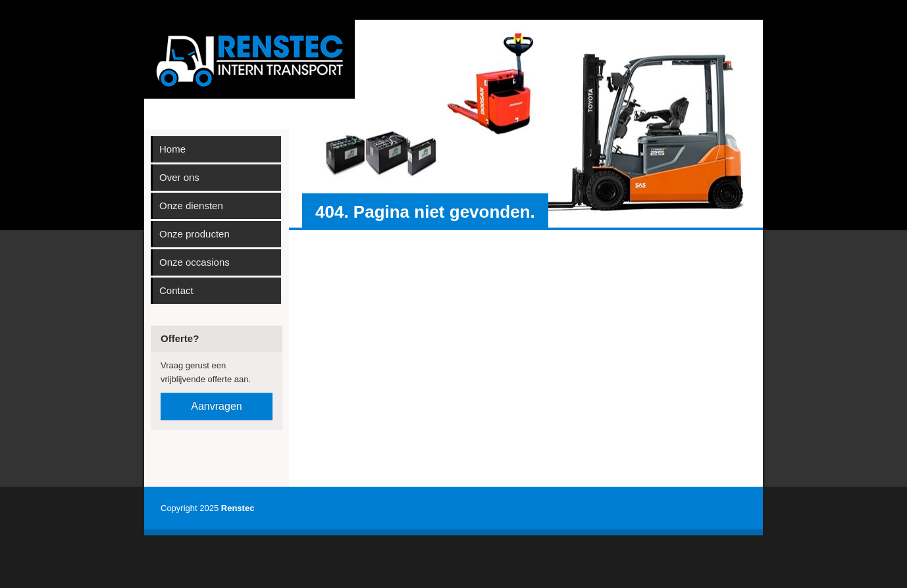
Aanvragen (216, 406)
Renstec (238, 508)
